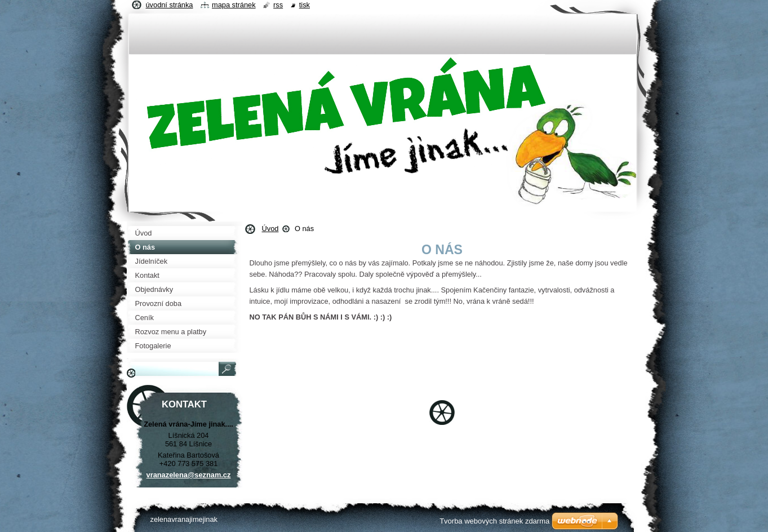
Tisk (305, 5)
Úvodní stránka (170, 5)
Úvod (270, 229)
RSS (278, 5)
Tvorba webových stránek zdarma (494, 521)
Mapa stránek (234, 5)
